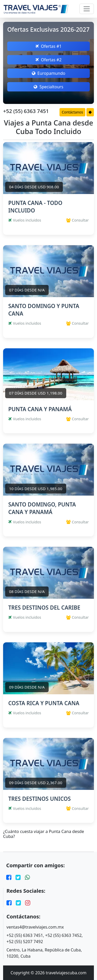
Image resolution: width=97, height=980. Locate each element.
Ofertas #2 (48, 60)
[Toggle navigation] (87, 9)
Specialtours (48, 87)
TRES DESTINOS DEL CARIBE (44, 608)
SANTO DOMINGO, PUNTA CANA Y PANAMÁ (42, 508)
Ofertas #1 (48, 46)
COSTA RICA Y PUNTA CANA (44, 703)
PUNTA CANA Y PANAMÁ (40, 409)
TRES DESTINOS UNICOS (40, 799)
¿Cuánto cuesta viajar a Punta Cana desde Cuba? (44, 834)
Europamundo (49, 73)
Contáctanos (72, 112)
